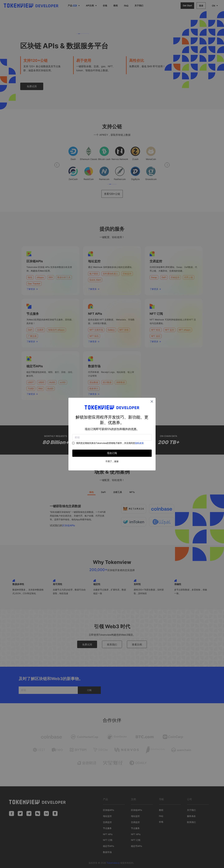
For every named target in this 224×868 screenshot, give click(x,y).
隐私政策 (139, 443)
